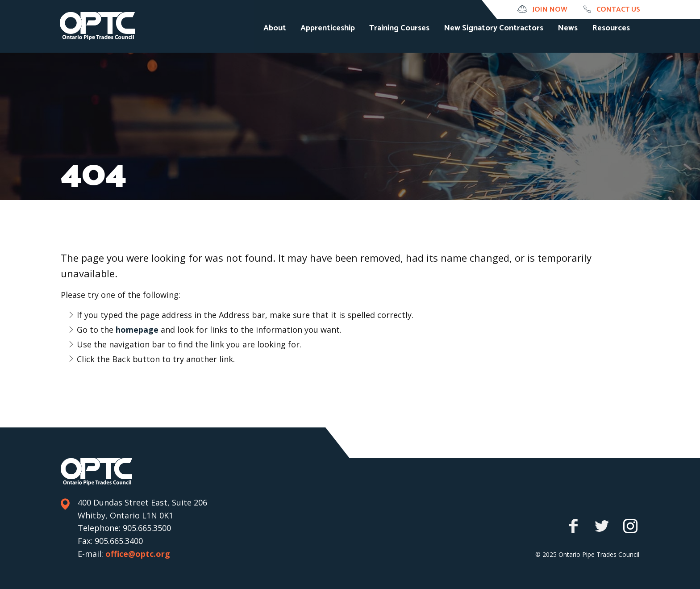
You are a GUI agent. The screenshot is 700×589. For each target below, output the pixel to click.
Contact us (618, 10)
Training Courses (410, 38)
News (578, 38)
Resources (621, 38)
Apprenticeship (338, 38)
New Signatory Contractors (504, 38)
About (285, 38)
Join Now (550, 10)
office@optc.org (138, 554)
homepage (138, 330)
